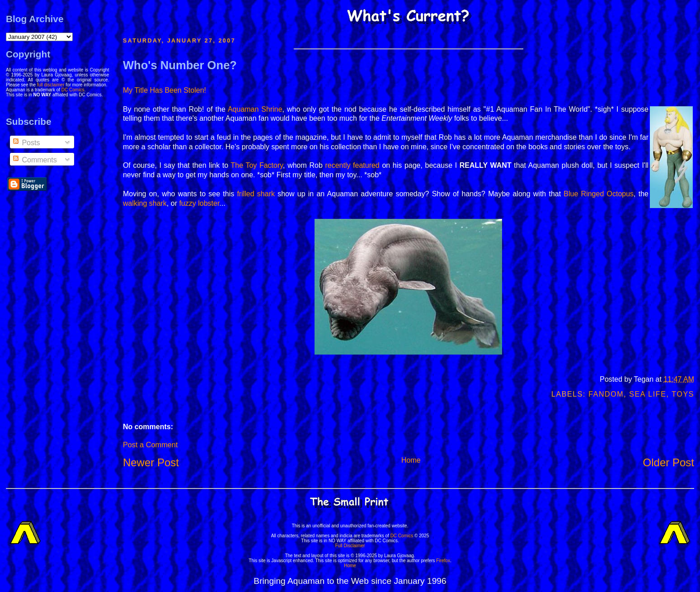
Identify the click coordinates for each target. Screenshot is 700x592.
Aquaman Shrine (255, 109)
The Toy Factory (257, 165)
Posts (26, 143)
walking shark (145, 203)
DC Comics (73, 90)
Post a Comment (150, 445)
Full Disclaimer (350, 546)
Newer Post (151, 462)
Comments (34, 160)
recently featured (352, 165)
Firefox (443, 561)
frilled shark (256, 194)
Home (411, 460)
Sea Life (648, 394)
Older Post (669, 462)
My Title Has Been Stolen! (164, 90)
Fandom (606, 394)
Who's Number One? (180, 65)
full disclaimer (51, 85)
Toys (683, 394)
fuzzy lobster (199, 203)
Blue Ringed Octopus (599, 194)
